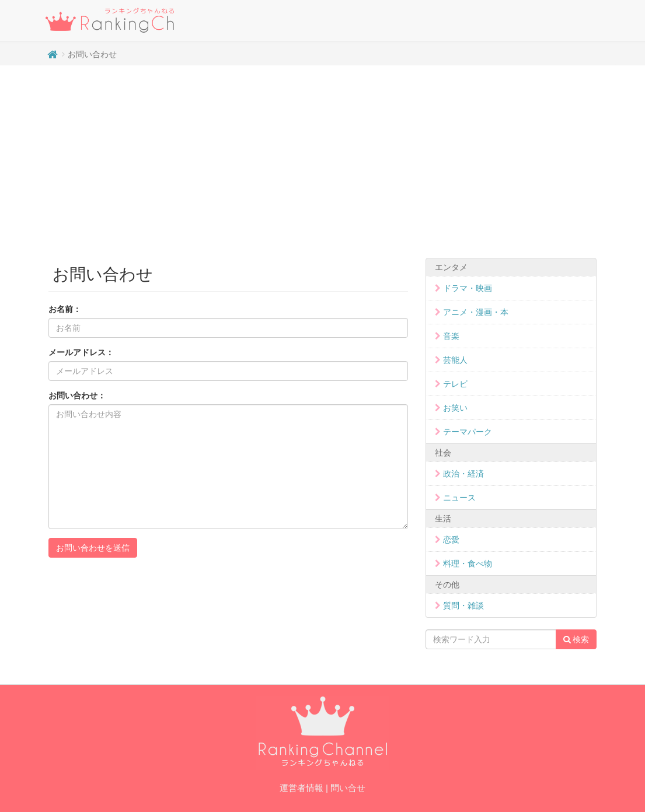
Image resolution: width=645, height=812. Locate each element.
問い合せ (348, 788)
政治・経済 (463, 474)
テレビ (455, 384)
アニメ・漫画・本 (476, 312)
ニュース (459, 498)
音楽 (451, 336)
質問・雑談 (463, 605)
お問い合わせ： (77, 395)
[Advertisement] (322, 159)
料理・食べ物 (468, 563)
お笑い (455, 408)
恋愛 (451, 540)
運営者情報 (301, 788)
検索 (576, 639)
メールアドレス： (81, 352)
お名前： (65, 309)
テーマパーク (468, 432)
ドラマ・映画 (468, 288)
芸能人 (455, 360)
